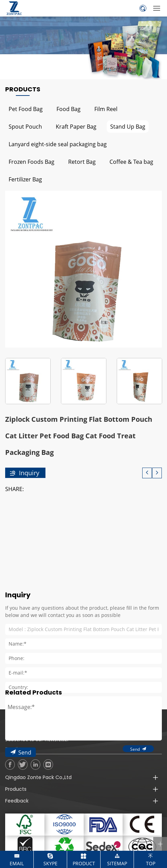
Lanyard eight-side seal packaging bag (58, 144)
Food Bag (69, 109)
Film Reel (106, 109)
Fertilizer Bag (25, 179)
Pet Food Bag (26, 109)
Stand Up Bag (128, 126)
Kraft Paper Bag (76, 126)
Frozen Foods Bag (32, 162)
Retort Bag (82, 162)
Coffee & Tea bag (131, 162)
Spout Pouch (25, 126)
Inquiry (29, 473)
